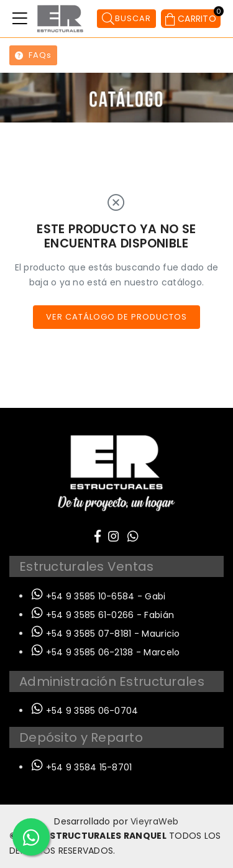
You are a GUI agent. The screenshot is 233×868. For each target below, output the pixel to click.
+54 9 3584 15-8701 (82, 767)
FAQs (33, 55)
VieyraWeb (155, 821)
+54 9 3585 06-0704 (85, 711)
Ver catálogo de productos (116, 317)
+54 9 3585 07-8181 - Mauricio (106, 634)
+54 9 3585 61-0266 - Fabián (103, 615)
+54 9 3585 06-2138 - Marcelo (106, 652)
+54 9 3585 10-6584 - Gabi (99, 596)
